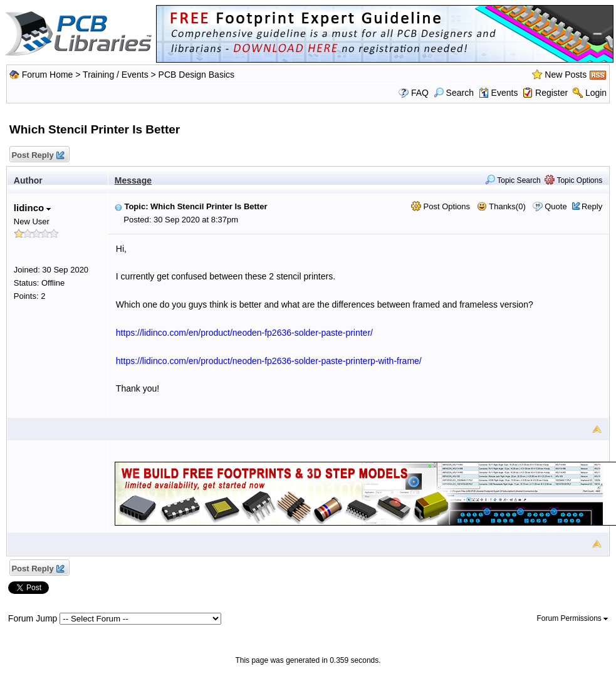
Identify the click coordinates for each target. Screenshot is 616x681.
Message (133, 180)
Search (454, 93)
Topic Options (573, 180)
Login (596, 93)
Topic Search (513, 180)
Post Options (441, 206)
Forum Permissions (572, 618)
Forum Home (48, 75)
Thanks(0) (501, 206)
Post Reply (38, 156)
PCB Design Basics (196, 75)
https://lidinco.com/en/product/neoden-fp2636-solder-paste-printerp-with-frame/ (269, 361)
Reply (592, 206)
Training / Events (116, 75)
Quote (556, 206)
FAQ (420, 93)
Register (551, 93)
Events (499, 93)
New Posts (566, 75)
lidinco (33, 208)
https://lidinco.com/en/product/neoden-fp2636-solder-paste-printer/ (244, 333)
